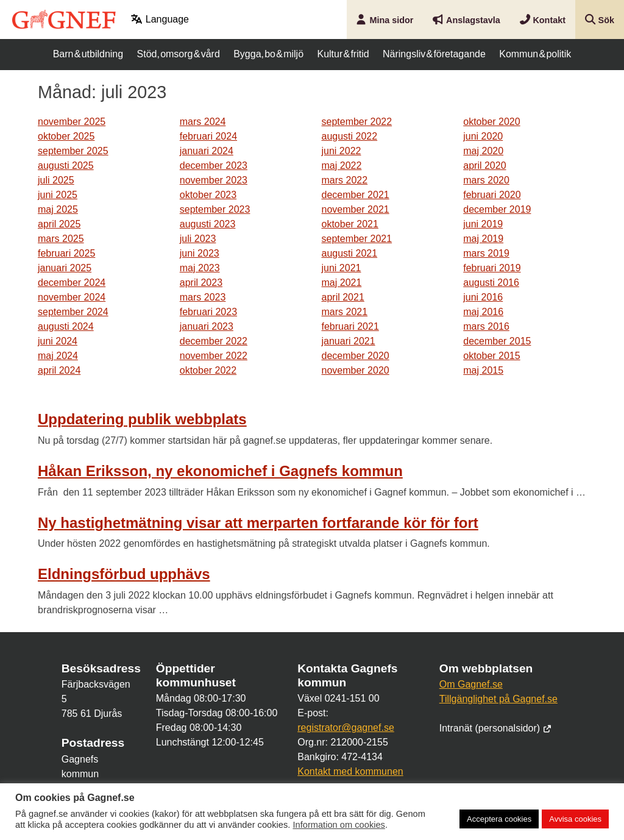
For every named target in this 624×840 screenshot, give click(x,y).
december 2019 (497, 209)
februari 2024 (208, 136)
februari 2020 (492, 195)
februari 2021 (350, 326)
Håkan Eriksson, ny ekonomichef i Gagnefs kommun (220, 471)
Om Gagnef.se (471, 684)
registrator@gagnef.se (346, 728)
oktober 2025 (66, 136)
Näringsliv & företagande (434, 54)
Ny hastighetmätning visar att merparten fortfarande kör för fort (258, 523)
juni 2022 (342, 151)
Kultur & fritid (343, 54)
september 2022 (357, 122)
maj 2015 (483, 370)
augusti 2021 (350, 253)
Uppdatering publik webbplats (142, 419)
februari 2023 (208, 312)
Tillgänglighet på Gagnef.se (498, 699)
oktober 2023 (208, 195)
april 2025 (59, 224)
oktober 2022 (208, 370)
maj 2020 (483, 151)
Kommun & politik (535, 54)
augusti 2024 (66, 326)
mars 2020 (486, 180)
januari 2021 (349, 341)
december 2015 (497, 341)
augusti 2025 (66, 166)
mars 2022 (345, 180)
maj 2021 (342, 283)
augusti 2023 (208, 224)
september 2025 (73, 151)
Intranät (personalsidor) (496, 728)
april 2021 (343, 297)
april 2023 (201, 283)
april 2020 (484, 166)
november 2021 (356, 209)
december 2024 (72, 283)
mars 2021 (345, 312)
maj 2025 (58, 209)
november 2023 (214, 180)
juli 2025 (56, 180)
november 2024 (72, 297)
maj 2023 (200, 268)
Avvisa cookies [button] (575, 819)
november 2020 (356, 370)
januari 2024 (207, 151)
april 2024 (59, 370)
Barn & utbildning (88, 54)
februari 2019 (492, 268)
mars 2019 (486, 253)
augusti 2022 (350, 136)
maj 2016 (483, 312)
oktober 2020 (491, 122)
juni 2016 (483, 297)
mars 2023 (203, 297)
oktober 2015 (491, 356)
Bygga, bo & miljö (268, 54)
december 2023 (214, 166)
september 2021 (357, 239)
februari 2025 (66, 253)
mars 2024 (203, 122)
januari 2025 (65, 268)
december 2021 (356, 195)
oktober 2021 (350, 224)
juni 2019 (483, 224)
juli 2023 (198, 239)
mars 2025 (61, 239)
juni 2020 (483, 136)
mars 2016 (486, 326)
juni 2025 (58, 195)
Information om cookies (339, 825)
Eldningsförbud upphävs (124, 574)
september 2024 (73, 312)
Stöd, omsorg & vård (179, 54)
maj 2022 (342, 166)
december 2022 (214, 341)
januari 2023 (207, 326)
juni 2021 (342, 268)
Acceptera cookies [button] (499, 819)
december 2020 (356, 356)
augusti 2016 (491, 283)
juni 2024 (58, 341)
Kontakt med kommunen (350, 771)
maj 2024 (58, 356)
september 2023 (215, 209)
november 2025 (72, 122)
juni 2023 (200, 253)
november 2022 (214, 356)
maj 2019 (483, 239)
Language (160, 19)
